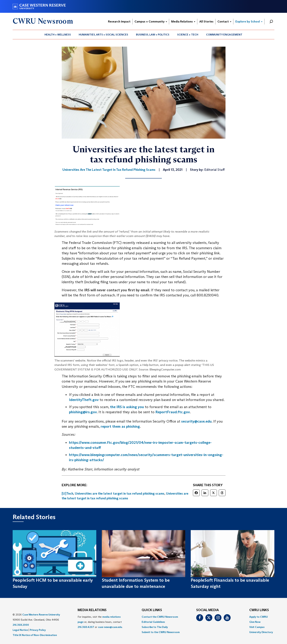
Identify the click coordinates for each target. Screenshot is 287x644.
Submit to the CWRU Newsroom (161, 632)
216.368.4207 (86, 627)
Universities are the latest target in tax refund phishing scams (120, 494)
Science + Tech (188, 35)
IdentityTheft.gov (84, 400)
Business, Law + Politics (153, 35)
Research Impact (119, 21)
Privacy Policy (38, 630)
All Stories (206, 21)
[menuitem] (58, 35)
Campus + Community (151, 21)
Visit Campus (257, 627)
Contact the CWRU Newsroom (160, 617)
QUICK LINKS (152, 610)
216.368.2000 (21, 625)
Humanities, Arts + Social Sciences (103, 35)
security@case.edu (196, 421)
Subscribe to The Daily (155, 627)
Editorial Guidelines (153, 622)
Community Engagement (224, 35)
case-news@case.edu (110, 627)
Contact (224, 21)
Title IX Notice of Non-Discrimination (35, 635)
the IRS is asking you (127, 407)
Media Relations (183, 21)
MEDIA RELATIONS (92, 610)
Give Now (255, 622)
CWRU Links (259, 610)
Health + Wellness (58, 35)
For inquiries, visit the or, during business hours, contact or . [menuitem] (100, 622)
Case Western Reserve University (41, 615)
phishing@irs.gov (83, 412)
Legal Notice (20, 630)
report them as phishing (120, 426)
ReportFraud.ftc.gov (173, 412)
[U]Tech (67, 494)
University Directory (261, 632)
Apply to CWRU (259, 617)
